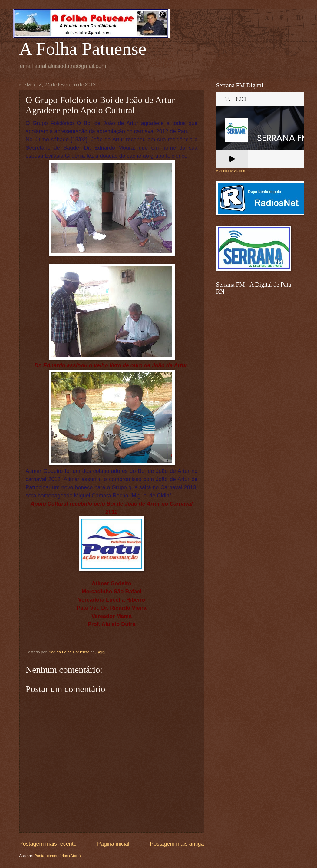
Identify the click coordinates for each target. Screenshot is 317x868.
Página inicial (113, 844)
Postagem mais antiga (177, 844)
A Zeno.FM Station (231, 171)
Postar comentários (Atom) (58, 856)
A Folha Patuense (83, 49)
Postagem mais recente (48, 844)
